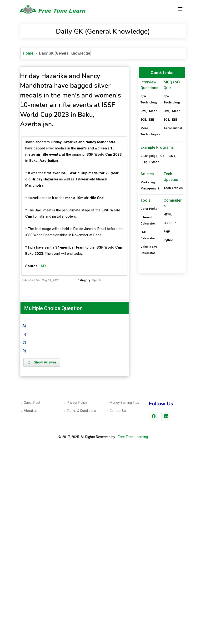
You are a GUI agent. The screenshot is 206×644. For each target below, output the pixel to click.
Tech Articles (173, 332)
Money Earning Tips (124, 597)
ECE (143, 120)
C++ (163, 300)
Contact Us (118, 605)
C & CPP (170, 367)
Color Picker (150, 353)
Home (28, 53)
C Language (149, 300)
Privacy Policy (77, 597)
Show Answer (42, 497)
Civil (143, 111)
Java (172, 300)
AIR (43, 333)
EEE (151, 120)
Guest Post (32, 597)
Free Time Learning (133, 631)
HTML (168, 359)
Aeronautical (173, 128)
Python (154, 306)
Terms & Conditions (81, 605)
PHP (143, 306)
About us (31, 605)
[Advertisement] (75, 167)
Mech (153, 111)
